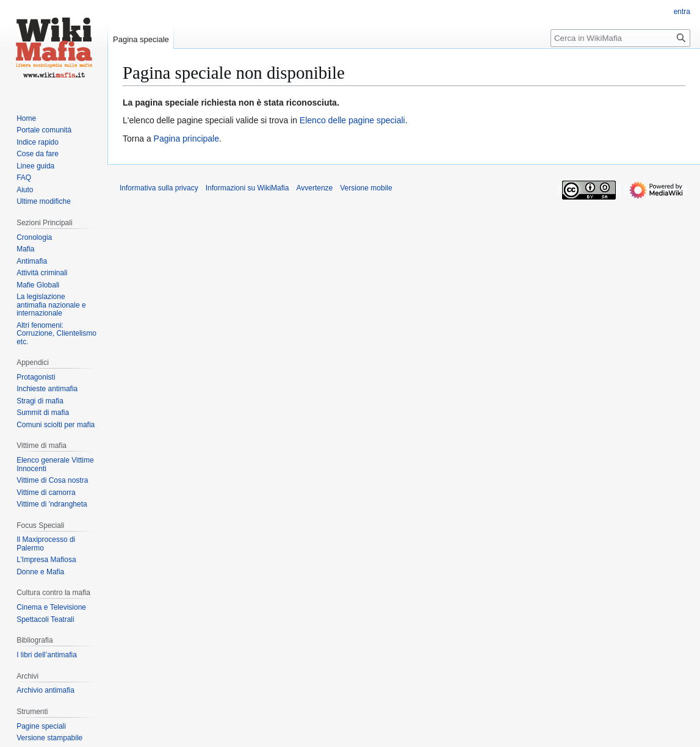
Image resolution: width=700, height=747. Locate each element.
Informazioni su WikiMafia (247, 188)
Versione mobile (366, 188)
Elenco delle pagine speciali (352, 120)
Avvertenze (314, 188)
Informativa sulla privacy (159, 188)
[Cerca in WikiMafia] (620, 38)
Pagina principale (186, 139)
